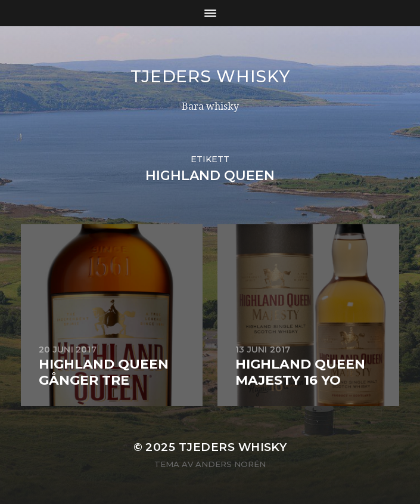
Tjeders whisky (210, 76)
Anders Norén (231, 464)
